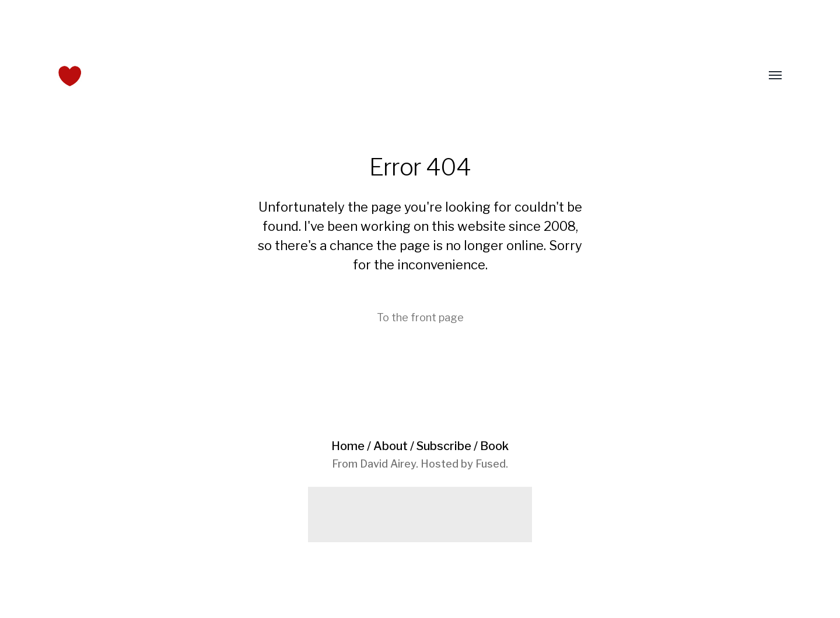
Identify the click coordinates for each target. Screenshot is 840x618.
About (391, 446)
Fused (491, 464)
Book (494, 446)
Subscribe (444, 446)
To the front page (420, 317)
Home (348, 446)
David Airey (388, 464)
